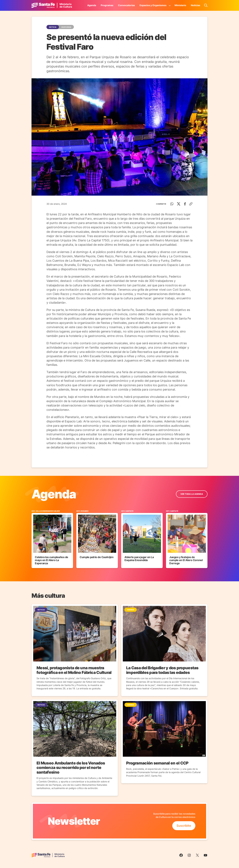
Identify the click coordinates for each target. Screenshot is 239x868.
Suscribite (184, 826)
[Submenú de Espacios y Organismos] (170, 5)
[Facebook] (185, 204)
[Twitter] (179, 204)
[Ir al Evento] (52, 539)
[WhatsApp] (172, 204)
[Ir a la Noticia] (75, 650)
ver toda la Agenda (192, 494)
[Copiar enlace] (191, 204)
